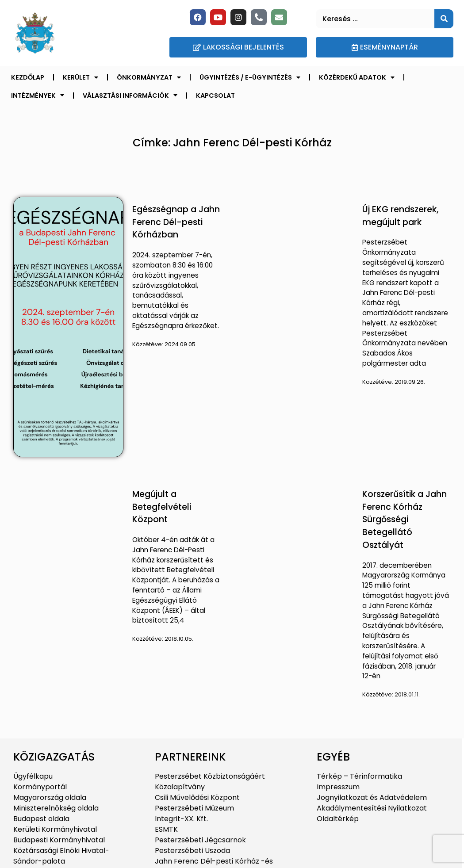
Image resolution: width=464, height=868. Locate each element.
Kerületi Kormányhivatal (55, 829)
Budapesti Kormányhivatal (59, 840)
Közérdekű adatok (357, 77)
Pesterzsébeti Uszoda (192, 851)
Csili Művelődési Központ (197, 797)
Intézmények (38, 95)
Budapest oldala (41, 819)
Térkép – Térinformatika (359, 776)
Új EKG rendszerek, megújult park (400, 216)
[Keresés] (444, 19)
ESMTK (166, 829)
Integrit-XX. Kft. (181, 819)
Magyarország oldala (50, 797)
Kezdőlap (28, 77)
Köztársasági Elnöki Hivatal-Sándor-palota (61, 856)
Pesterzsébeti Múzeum (194, 808)
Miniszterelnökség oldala (56, 808)
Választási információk (130, 95)
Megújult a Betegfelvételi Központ (162, 507)
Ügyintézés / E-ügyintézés (250, 77)
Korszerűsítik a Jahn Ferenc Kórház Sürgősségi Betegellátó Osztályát (405, 520)
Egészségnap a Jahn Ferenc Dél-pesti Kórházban (176, 222)
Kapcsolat (215, 96)
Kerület (81, 77)
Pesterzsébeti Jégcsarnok (200, 840)
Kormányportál (40, 787)
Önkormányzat (149, 77)
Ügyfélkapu (33, 776)
